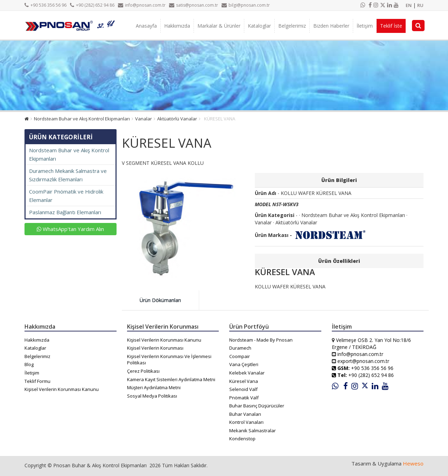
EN (409, 5)
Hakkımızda (177, 26)
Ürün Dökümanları (160, 300)
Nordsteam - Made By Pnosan (261, 340)
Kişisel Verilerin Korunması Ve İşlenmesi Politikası (169, 360)
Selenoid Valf (243, 389)
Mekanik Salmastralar (253, 430)
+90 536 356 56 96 (45, 5)
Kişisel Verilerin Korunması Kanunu (62, 389)
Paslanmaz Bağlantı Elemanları (65, 212)
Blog (29, 364)
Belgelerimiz (292, 26)
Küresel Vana (244, 381)
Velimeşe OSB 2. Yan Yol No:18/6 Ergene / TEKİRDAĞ (371, 344)
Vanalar (143, 119)
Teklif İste (391, 26)
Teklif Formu (37, 381)
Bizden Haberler (331, 26)
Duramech (240, 348)
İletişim (365, 26)
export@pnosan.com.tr (363, 361)
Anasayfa (146, 26)
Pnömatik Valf (244, 398)
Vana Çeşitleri (244, 364)
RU (420, 5)
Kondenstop (242, 439)
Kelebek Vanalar (247, 373)
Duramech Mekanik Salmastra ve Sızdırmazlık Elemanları (68, 175)
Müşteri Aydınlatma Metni (154, 387)
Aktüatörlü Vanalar (177, 119)
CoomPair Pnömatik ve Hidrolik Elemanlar (66, 196)
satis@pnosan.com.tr (194, 5)
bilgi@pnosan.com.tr (246, 5)
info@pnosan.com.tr (142, 5)
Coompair (240, 356)
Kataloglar (259, 26)
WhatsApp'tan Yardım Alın (70, 229)
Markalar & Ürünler (219, 26)
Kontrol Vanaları (246, 422)
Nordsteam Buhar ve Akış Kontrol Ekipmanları (82, 119)
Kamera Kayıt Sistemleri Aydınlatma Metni (171, 379)
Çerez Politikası (143, 371)
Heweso (413, 463)
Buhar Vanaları (245, 414)
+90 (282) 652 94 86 (92, 5)
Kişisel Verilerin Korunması (155, 348)
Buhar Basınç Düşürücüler (257, 406)
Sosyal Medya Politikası (152, 396)
